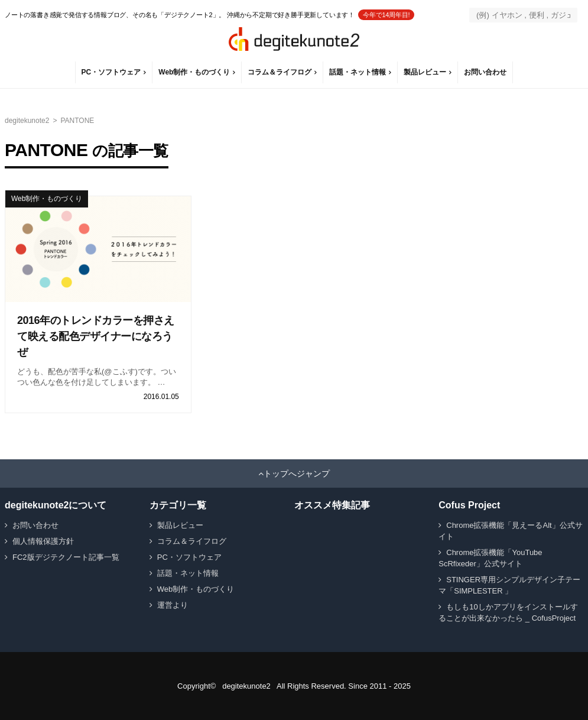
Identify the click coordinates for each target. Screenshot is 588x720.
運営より (173, 605)
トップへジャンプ (297, 473)
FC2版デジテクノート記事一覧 (66, 557)
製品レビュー (425, 72)
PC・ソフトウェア (111, 72)
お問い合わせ (485, 72)
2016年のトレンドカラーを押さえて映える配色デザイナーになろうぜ (96, 336)
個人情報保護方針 (43, 541)
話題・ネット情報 (358, 72)
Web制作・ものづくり (194, 72)
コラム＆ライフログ (280, 72)
